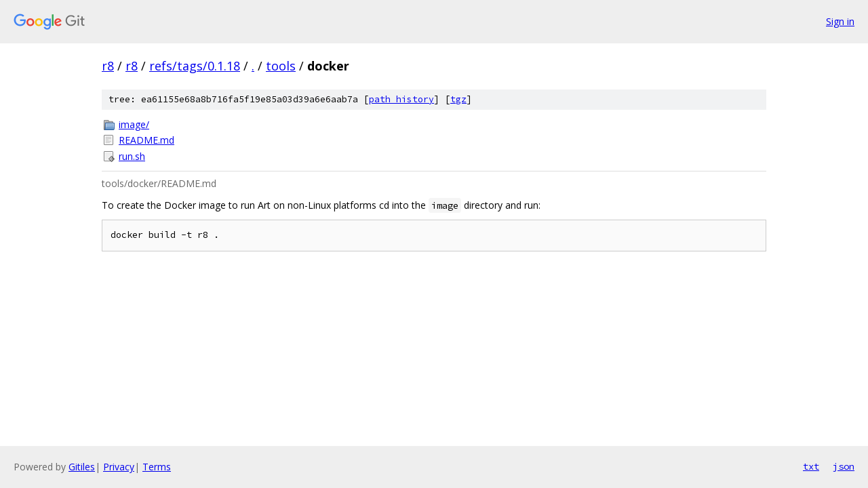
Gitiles (82, 467)
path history (401, 99)
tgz (458, 99)
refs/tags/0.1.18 (195, 66)
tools (281, 66)
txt (811, 466)
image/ (134, 124)
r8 (108, 66)
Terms (157, 467)
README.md (146, 140)
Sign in (840, 21)
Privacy (119, 467)
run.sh (132, 156)
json (844, 466)
